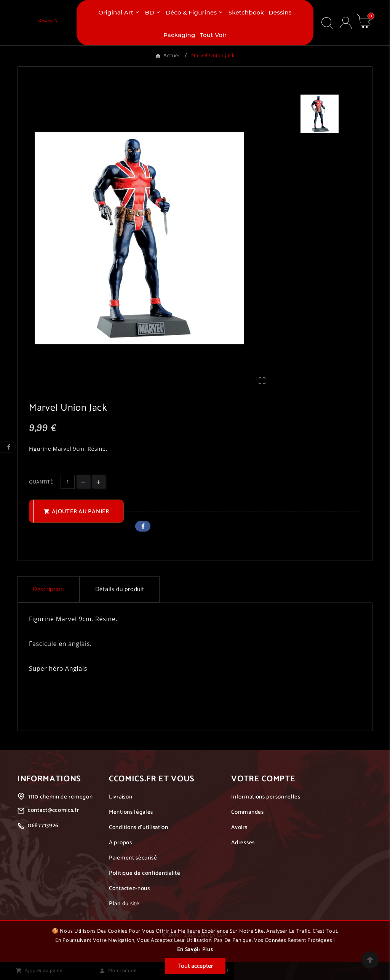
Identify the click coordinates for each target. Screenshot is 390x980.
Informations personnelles (266, 797)
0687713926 (43, 825)
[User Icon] (346, 23)
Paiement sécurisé (133, 858)
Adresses (243, 843)
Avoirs (239, 827)
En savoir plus (195, 950)
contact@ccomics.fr (54, 810)
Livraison (121, 797)
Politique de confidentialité (145, 873)
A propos (121, 843)
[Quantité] (68, 482)
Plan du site (124, 904)
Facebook (143, 526)
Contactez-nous (129, 888)
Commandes (247, 812)
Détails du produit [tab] (120, 589)
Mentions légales (131, 812)
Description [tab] (48, 589)
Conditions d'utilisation (139, 827)
